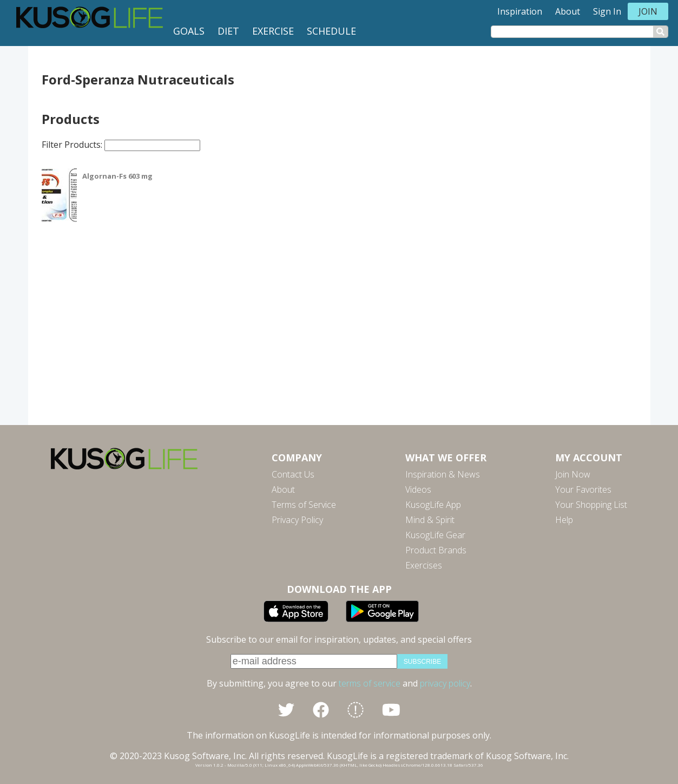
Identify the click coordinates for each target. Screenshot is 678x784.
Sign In (607, 11)
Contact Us (293, 474)
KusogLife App (433, 505)
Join (648, 11)
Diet (228, 31)
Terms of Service (304, 505)
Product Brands (436, 550)
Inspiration (520, 11)
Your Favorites (583, 489)
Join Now (573, 474)
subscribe (422, 662)
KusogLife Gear (435, 535)
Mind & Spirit (430, 520)
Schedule (331, 31)
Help (564, 520)
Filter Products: (121, 145)
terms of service (370, 683)
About (568, 11)
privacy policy (445, 683)
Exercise (273, 31)
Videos (418, 489)
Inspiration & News (443, 474)
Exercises (424, 565)
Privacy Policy (297, 520)
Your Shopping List (591, 505)
